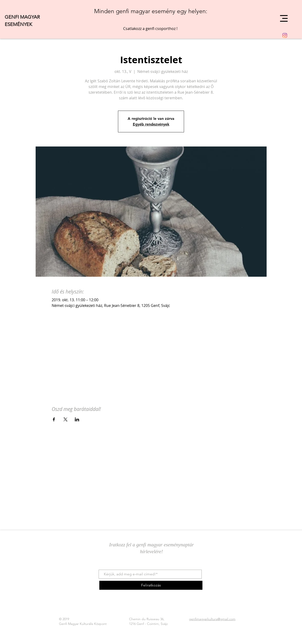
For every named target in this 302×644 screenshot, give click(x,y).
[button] (284, 18)
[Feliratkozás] (151, 585)
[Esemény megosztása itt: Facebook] (54, 419)
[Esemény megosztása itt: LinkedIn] (77, 419)
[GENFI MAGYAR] (32, 17)
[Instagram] (285, 35)
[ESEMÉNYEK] (27, 24)
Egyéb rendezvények (151, 124)
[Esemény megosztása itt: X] (65, 419)
